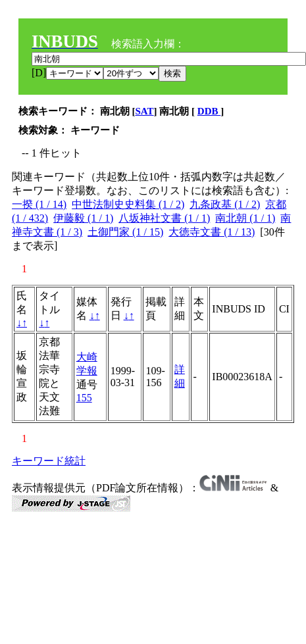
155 (84, 398)
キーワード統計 (49, 461)
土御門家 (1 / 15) (125, 232)
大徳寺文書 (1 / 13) (212, 232)
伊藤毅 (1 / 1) (83, 218)
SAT (145, 111)
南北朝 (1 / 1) (245, 218)
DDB (209, 111)
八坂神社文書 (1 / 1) (164, 218)
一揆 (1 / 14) (39, 204)
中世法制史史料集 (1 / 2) (128, 204)
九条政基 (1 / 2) (225, 204)
